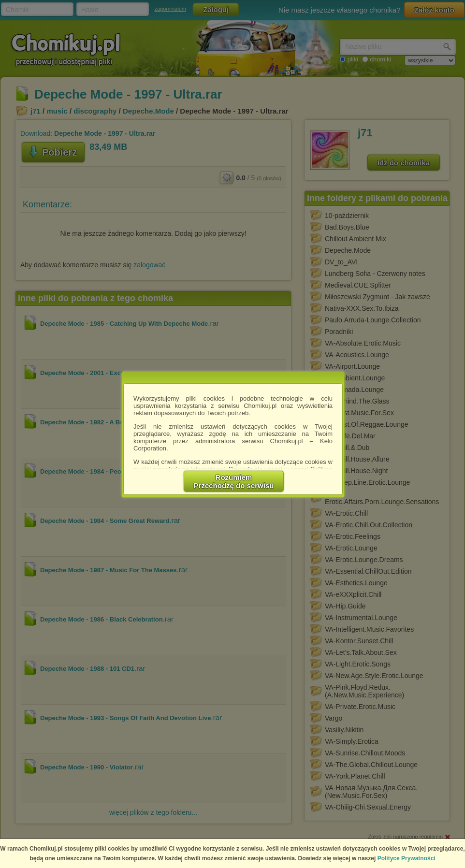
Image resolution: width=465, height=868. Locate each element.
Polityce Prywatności (407, 858)
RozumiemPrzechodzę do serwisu (234, 481)
